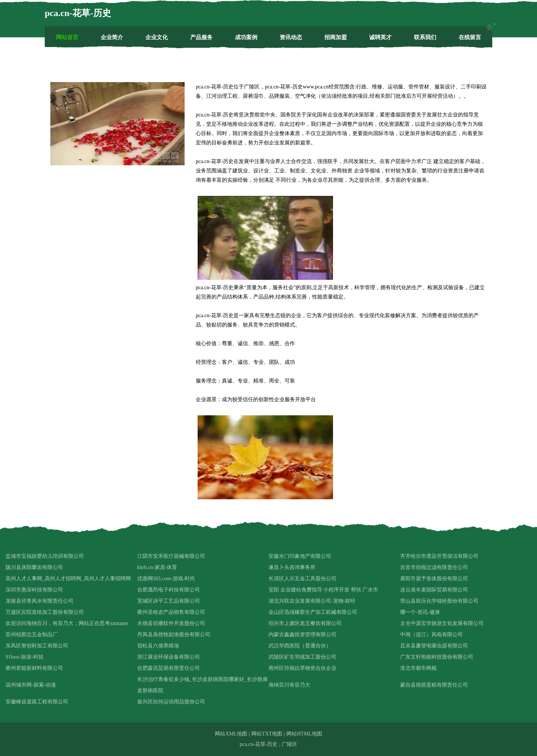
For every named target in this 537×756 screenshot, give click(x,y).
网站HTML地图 (304, 734)
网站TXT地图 (267, 734)
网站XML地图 (231, 734)
